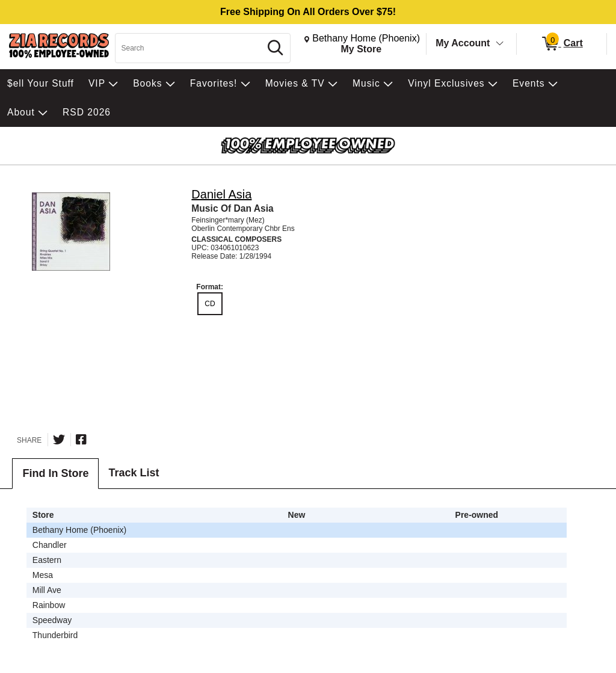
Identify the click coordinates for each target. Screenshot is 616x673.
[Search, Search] (189, 48)
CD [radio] (210, 304)
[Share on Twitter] (59, 440)
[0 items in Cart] (562, 44)
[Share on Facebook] (81, 440)
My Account (463, 43)
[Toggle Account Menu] (500, 44)
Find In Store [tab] (55, 473)
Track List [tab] (134, 473)
